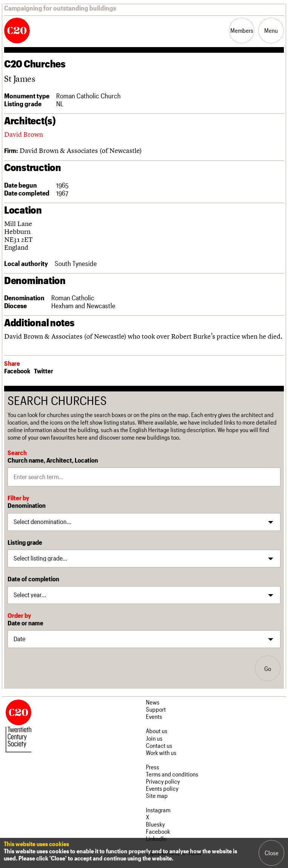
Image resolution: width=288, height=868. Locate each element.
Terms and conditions (172, 774)
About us (157, 731)
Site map (157, 795)
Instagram (158, 810)
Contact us (159, 745)
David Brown (24, 134)
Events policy (162, 788)
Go (268, 669)
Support (156, 709)
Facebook (17, 371)
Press (152, 767)
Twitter (44, 371)
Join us (154, 738)
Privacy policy (163, 781)
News (153, 702)
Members (242, 30)
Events (154, 716)
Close (272, 853)
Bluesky (155, 824)
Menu (271, 30)
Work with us (161, 753)
